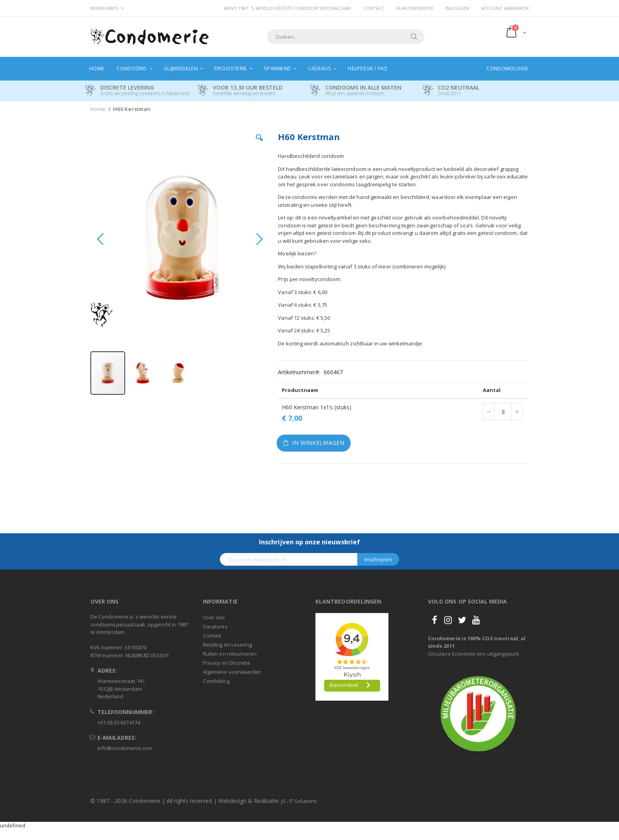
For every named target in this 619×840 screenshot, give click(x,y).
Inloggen (457, 8)
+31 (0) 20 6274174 (119, 722)
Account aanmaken (505, 8)
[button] (259, 144)
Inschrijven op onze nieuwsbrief (309, 542)
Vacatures (215, 626)
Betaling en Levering (227, 645)
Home (98, 109)
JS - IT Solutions (299, 801)
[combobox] (346, 37)
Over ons (214, 617)
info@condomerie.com (125, 748)
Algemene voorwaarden (232, 672)
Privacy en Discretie (227, 663)
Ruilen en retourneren (230, 654)
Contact (374, 8)
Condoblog (216, 681)
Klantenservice (415, 8)
